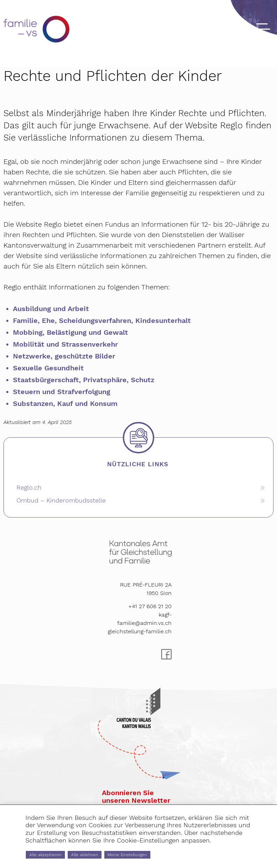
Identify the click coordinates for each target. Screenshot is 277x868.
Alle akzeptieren (55, 853)
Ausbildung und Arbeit (51, 309)
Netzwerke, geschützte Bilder (64, 356)
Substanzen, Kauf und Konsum (65, 403)
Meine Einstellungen (174, 853)
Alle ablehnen (112, 853)
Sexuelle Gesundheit (48, 368)
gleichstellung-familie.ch (140, 631)
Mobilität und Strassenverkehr (65, 344)
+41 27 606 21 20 (150, 606)
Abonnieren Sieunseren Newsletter (136, 797)
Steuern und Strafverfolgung (62, 392)
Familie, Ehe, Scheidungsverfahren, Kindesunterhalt (102, 320)
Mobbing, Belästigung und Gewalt (70, 332)
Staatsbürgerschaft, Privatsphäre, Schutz (84, 380)
